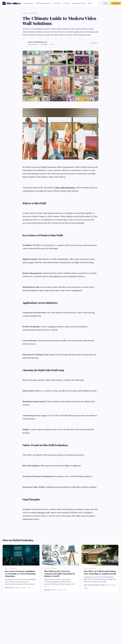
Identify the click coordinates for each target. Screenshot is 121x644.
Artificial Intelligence (43, 3)
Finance (66, 3)
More (91, 3)
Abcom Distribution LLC (38, 42)
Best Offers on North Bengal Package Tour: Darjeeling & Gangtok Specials (100, 572)
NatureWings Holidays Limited (94, 585)
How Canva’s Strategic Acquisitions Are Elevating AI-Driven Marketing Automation (20, 574)
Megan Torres (10, 588)
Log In (106, 3)
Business (57, 3)
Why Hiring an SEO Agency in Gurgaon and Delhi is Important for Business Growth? (60, 574)
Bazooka (47, 590)
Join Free (116, 3)
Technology (28, 3)
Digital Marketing (79, 3)
